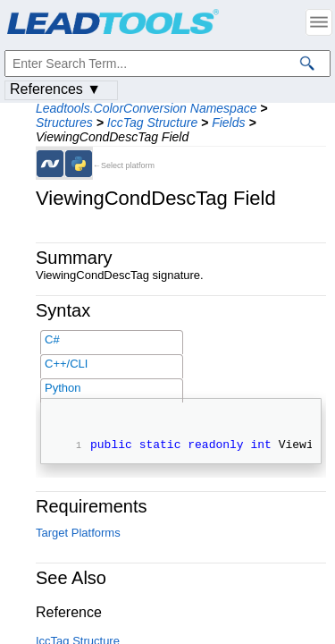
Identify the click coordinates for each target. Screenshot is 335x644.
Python (63, 388)
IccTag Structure (152, 123)
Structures (64, 123)
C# (52, 339)
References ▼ (55, 89)
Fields (228, 123)
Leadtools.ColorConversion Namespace (146, 108)
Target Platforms (78, 535)
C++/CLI (66, 364)
